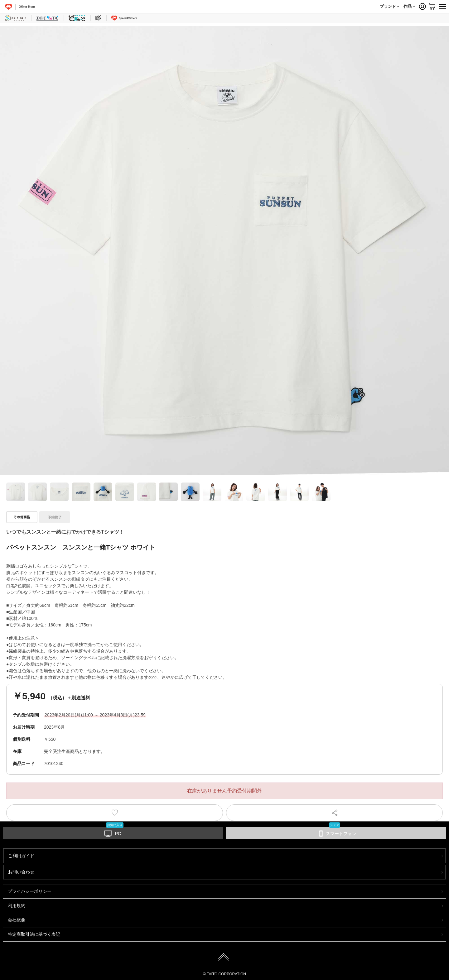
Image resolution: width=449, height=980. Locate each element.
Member (422, 7)
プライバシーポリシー (30, 891)
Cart (432, 7)
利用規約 (17, 906)
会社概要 (17, 920)
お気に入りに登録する (115, 813)
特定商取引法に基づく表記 (34, 934)
